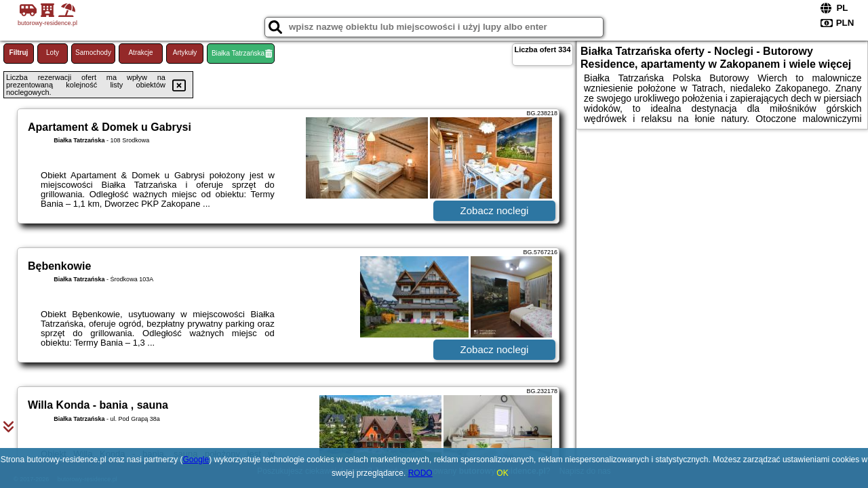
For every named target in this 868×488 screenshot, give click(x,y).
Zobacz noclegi (495, 210)
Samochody (93, 53)
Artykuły (185, 53)
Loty (53, 53)
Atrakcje (140, 53)
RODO (420, 473)
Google (196, 460)
